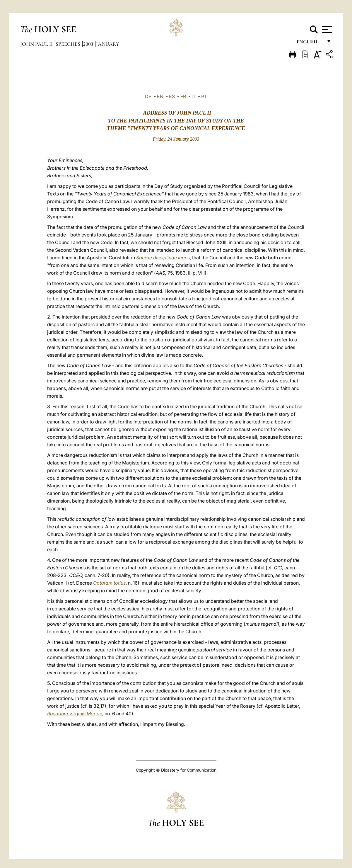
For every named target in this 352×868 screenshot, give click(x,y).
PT (204, 96)
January (108, 44)
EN (160, 96)
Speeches (69, 44)
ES (172, 96)
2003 (89, 44)
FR (183, 96)
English (310, 43)
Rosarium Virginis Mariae (75, 714)
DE (148, 96)
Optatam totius (109, 583)
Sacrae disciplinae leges (163, 258)
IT (194, 96)
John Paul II (37, 44)
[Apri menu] (326, 29)
